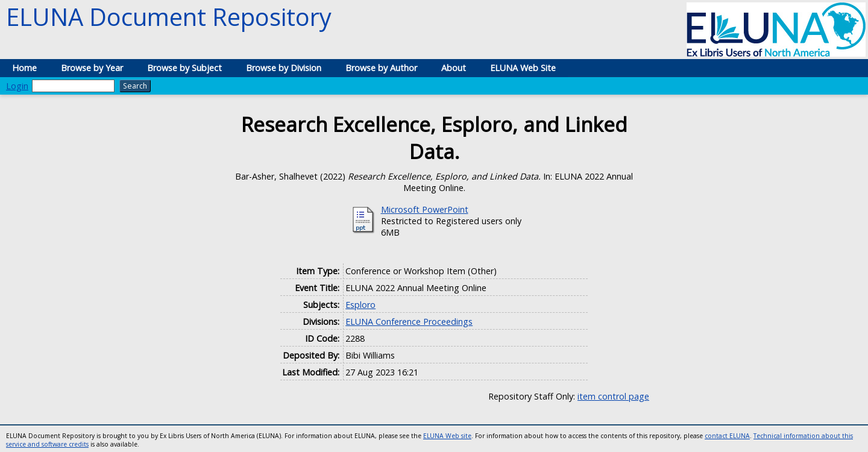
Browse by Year (92, 68)
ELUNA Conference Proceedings (409, 322)
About (454, 68)
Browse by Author (381, 68)
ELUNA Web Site (523, 68)
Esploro (360, 305)
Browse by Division (284, 68)
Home (24, 68)
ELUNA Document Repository (169, 17)
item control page (613, 396)
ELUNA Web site (447, 436)
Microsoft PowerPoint (425, 209)
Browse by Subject (184, 68)
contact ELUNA (727, 436)
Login (17, 86)
